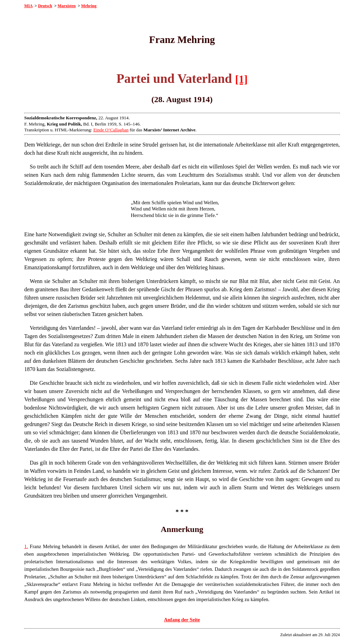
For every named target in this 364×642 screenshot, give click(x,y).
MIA (29, 6)
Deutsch (45, 6)
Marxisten (67, 6)
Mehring (89, 6)
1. (26, 546)
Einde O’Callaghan (111, 130)
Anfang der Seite (182, 620)
